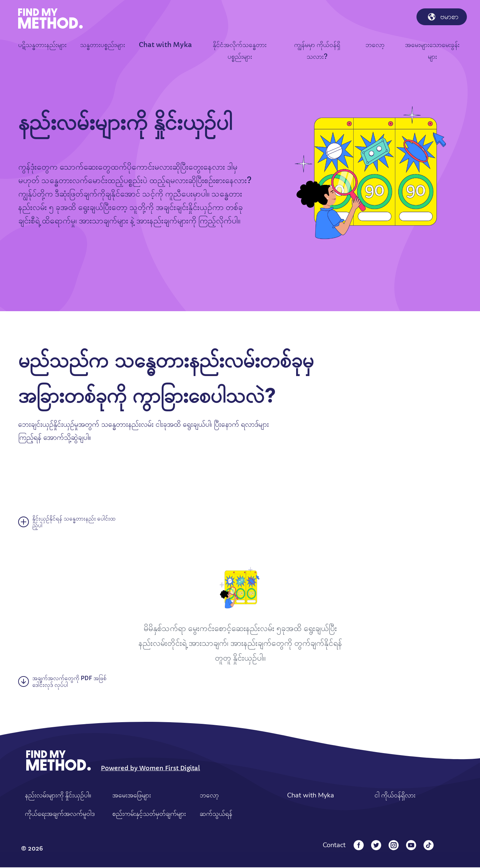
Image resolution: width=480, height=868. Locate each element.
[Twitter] (376, 846)
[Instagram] (394, 846)
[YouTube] (411, 846)
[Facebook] (359, 846)
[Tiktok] (429, 846)
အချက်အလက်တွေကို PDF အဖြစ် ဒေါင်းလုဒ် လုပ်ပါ (63, 683)
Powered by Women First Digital (150, 769)
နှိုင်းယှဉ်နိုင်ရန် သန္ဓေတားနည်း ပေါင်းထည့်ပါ (68, 522)
